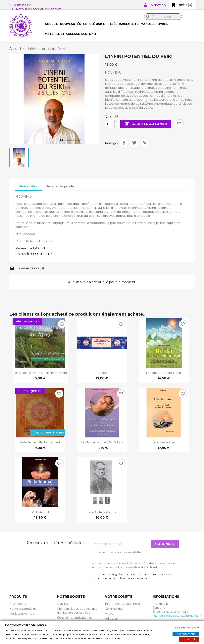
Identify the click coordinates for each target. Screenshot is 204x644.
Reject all (189, 639)
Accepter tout (186, 634)
